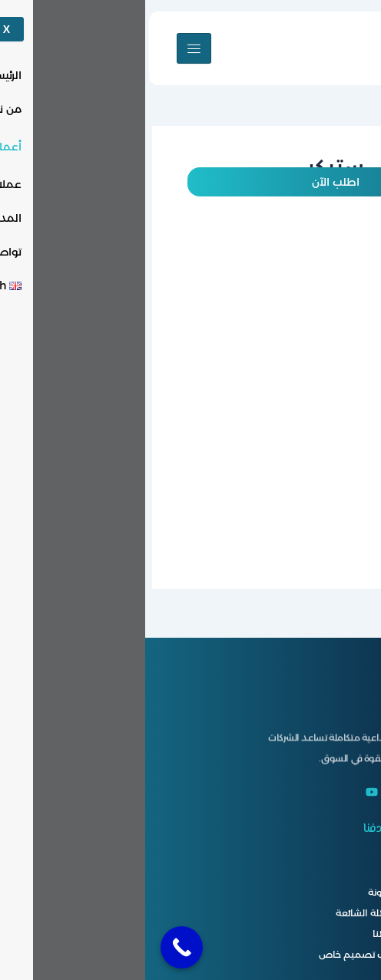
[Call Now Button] (36, 947)
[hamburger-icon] (49, 48)
